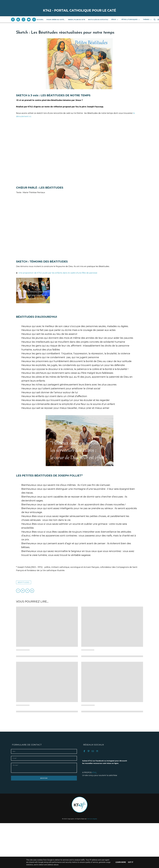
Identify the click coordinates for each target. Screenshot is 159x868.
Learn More (121, 862)
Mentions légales (92, 820)
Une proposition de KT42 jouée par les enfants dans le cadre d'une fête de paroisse (58, 273)
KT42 (94, 773)
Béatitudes (24, 582)
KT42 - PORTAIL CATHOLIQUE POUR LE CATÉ (80, 10)
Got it (131, 862)
